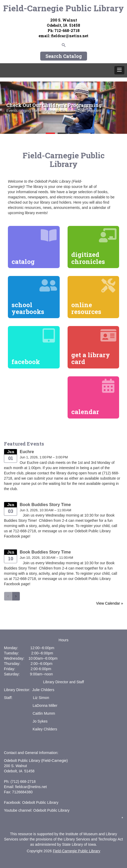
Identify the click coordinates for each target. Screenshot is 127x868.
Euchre (27, 452)
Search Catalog (64, 56)
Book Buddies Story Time (45, 505)
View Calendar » (110, 603)
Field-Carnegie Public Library (63, 8)
